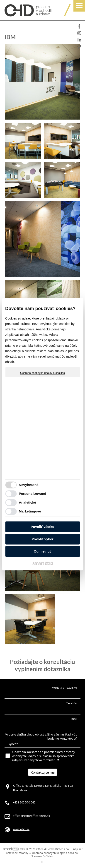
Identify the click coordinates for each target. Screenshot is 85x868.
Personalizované (32, 494)
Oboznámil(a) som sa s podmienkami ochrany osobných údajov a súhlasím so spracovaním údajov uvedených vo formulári (44, 756)
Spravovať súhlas (42, 856)
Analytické (27, 502)
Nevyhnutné (29, 485)
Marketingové (30, 511)
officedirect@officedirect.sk (31, 816)
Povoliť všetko (43, 527)
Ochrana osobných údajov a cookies (42, 373)
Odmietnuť (42, 552)
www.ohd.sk (21, 829)
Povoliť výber (42, 539)
